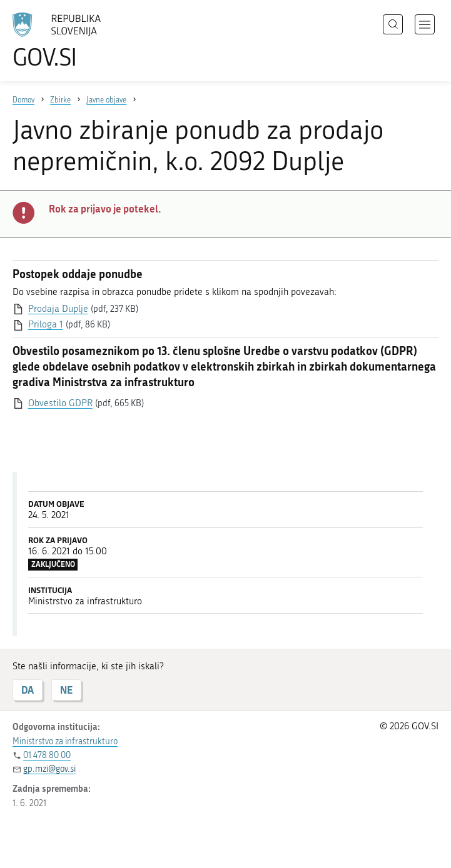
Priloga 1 (46, 324)
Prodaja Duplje (58, 309)
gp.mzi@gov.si (49, 769)
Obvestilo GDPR (60, 403)
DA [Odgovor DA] (28, 690)
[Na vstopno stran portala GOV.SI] (75, 41)
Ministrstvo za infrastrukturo (65, 741)
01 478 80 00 (47, 755)
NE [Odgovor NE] (66, 690)
